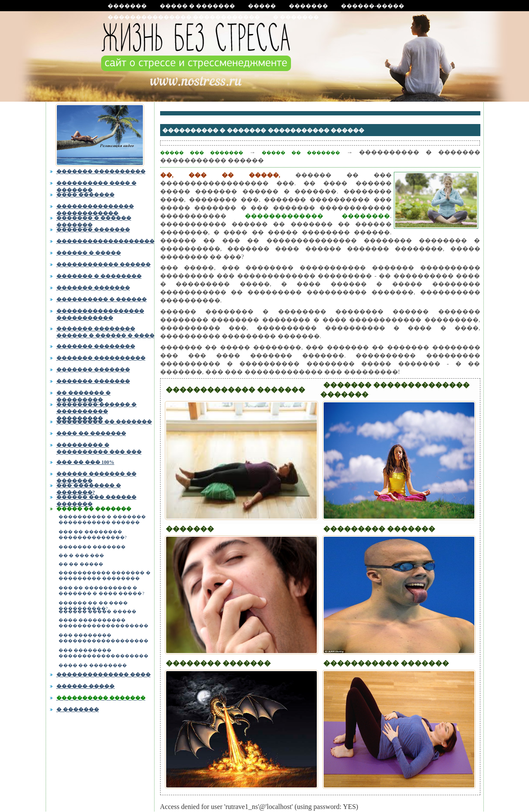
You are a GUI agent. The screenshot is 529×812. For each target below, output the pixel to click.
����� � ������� (198, 6)
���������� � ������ (102, 299)
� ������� (296, 17)
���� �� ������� (91, 433)
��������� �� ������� (104, 422)
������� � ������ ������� (94, 221)
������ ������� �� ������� (96, 476)
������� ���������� (101, 171)
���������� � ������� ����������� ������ (102, 520)
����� (262, 6)
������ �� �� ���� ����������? (93, 605)
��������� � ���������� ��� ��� (99, 448)
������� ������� (93, 230)
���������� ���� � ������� (96, 186)
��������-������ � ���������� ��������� (97, 410)
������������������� (105, 241)
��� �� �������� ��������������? (93, 535)
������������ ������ (104, 264)
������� (127, 6)
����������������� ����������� (100, 314)
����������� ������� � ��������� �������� (105, 576)
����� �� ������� (94, 509)
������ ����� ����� (97, 611)
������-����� (373, 6)
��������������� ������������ (184, 17)
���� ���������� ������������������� (104, 623)
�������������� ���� (104, 675)
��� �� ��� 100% (85, 462)
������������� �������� (317, 216)
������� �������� (96, 346)
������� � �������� (99, 276)
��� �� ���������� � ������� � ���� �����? (102, 591)
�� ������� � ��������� (84, 395)
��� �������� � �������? (89, 488)
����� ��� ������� (202, 152)
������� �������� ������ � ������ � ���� (105, 331)
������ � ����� (89, 253)
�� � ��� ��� (82, 555)
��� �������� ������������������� (104, 638)
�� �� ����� (81, 564)
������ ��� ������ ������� (96, 500)
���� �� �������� (93, 665)
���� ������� (85, 195)
